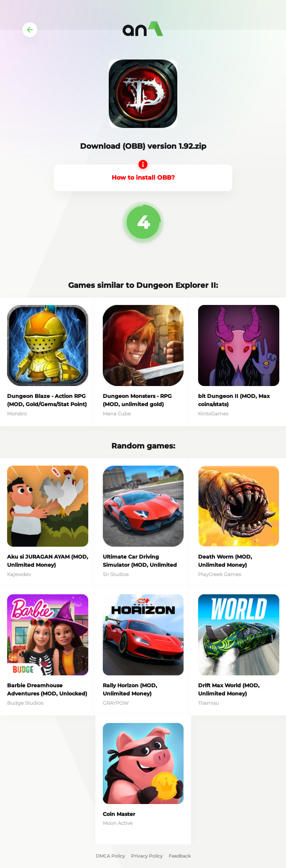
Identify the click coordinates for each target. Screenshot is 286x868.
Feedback (180, 856)
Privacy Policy (147, 856)
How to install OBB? (143, 178)
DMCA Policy (110, 856)
